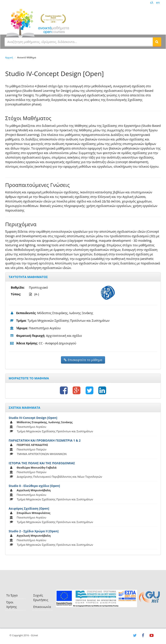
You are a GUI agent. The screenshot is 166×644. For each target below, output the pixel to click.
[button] (157, 42)
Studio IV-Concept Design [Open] (33, 418)
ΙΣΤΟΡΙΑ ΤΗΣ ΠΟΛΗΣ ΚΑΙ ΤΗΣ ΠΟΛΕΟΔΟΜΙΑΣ (42, 463)
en (158, 2)
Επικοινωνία (42, 607)
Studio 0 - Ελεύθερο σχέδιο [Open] (34, 486)
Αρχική (9, 57)
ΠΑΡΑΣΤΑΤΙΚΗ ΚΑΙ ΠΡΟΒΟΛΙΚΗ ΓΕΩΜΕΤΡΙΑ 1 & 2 (45, 440)
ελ (152, 2)
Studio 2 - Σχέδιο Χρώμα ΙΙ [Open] (34, 531)
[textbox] (79, 42)
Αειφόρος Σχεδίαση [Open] (29, 508)
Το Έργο (12, 595)
